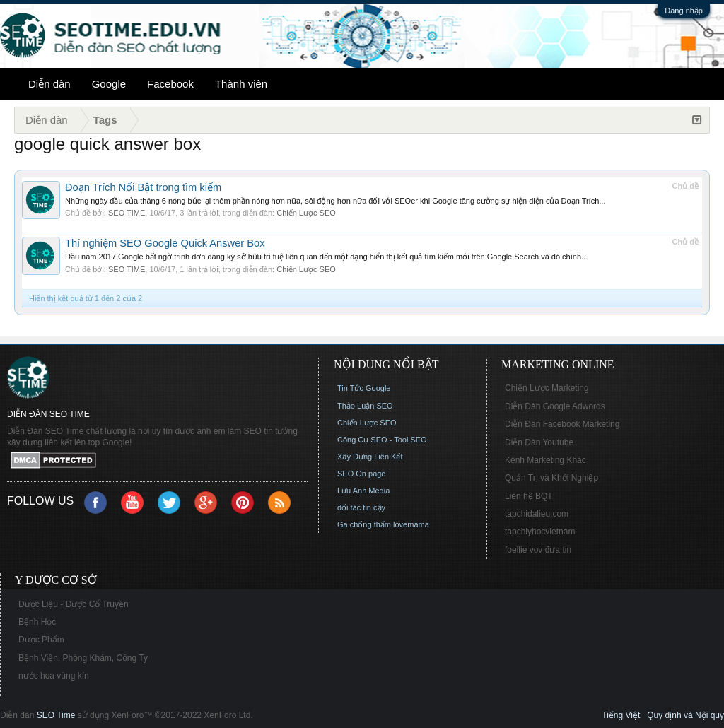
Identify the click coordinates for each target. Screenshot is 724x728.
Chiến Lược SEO (306, 213)
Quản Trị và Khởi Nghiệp (551, 478)
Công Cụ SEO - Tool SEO (382, 440)
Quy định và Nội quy (685, 715)
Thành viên (241, 84)
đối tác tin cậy (361, 507)
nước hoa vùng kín (54, 676)
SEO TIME (127, 213)
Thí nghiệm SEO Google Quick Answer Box (165, 243)
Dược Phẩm (41, 640)
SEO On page (362, 474)
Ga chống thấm (364, 524)
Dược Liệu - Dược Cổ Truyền (74, 604)
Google (109, 84)
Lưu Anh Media (363, 491)
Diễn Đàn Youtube (539, 442)
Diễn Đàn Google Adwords (555, 406)
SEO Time (56, 715)
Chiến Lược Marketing (547, 388)
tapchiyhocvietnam (540, 532)
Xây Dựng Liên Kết (370, 457)
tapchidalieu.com (537, 514)
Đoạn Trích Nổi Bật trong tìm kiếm (143, 187)
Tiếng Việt (621, 715)
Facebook (170, 84)
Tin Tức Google (364, 388)
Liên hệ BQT (529, 496)
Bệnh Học (37, 622)
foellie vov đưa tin (538, 550)
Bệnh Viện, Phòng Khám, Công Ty (83, 658)
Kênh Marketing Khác (545, 460)
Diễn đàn (49, 84)
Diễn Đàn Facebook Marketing (562, 424)
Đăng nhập (684, 11)
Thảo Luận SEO (365, 406)
